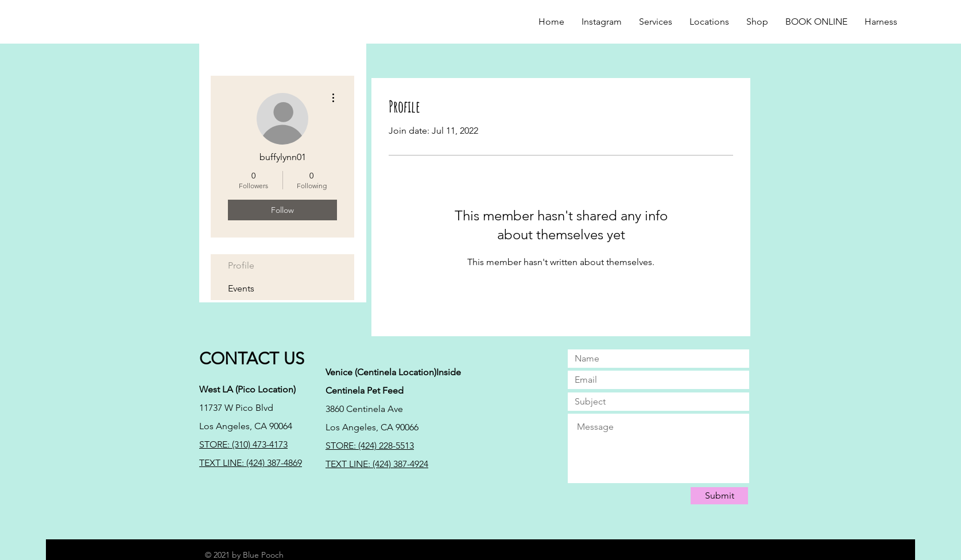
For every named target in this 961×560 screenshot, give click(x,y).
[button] (757, 22)
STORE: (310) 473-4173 (243, 444)
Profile (241, 265)
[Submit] (719, 496)
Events (241, 288)
